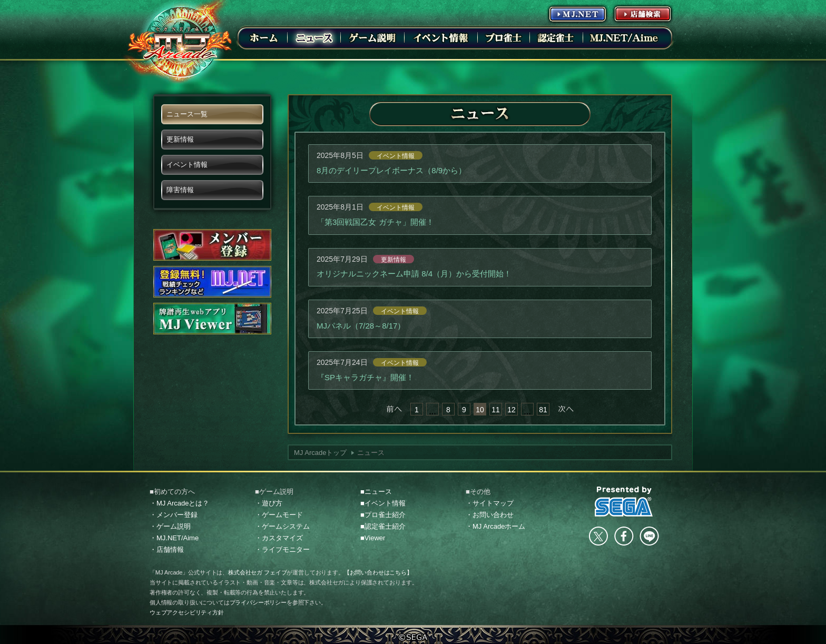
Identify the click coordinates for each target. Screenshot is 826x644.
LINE (649, 536)
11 (496, 410)
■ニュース (376, 492)
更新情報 (394, 260)
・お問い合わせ (490, 515)
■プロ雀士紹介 (383, 515)
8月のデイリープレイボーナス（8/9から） (391, 170)
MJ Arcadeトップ (320, 453)
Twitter (598, 536)
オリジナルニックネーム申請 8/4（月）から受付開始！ (414, 274)
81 (543, 410)
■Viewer (373, 538)
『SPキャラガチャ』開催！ (365, 377)
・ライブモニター (282, 549)
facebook (624, 536)
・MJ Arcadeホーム (495, 526)
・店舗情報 (167, 549)
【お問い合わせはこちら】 (378, 572)
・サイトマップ (490, 503)
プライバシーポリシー (258, 602)
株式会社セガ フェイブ (257, 572)
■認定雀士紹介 (383, 526)
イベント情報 (396, 156)
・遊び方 (269, 503)
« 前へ (394, 409)
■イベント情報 (383, 503)
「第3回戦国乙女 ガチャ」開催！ (375, 222)
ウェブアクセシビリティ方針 (187, 612)
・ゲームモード (279, 515)
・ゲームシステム (282, 526)
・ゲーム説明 (170, 526)
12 (512, 410)
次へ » (566, 409)
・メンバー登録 (174, 515)
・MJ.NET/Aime (174, 538)
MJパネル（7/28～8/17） (361, 326)
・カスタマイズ (279, 538)
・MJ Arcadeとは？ (179, 503)
